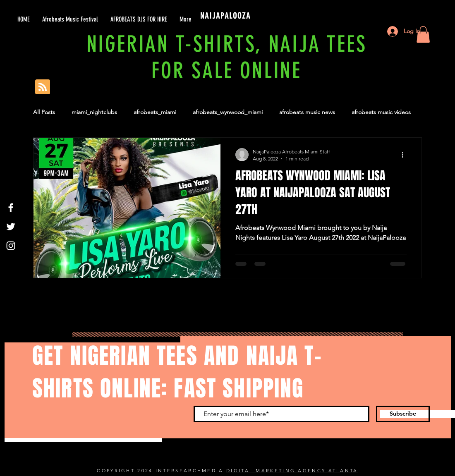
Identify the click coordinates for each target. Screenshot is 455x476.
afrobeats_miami (155, 112)
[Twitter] (11, 227)
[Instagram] (11, 246)
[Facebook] (11, 208)
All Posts (44, 112)
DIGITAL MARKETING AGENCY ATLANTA (292, 471)
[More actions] (405, 155)
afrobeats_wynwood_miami (228, 112)
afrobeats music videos (381, 112)
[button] (423, 35)
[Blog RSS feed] (43, 87)
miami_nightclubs (94, 112)
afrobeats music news (307, 112)
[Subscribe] (403, 414)
